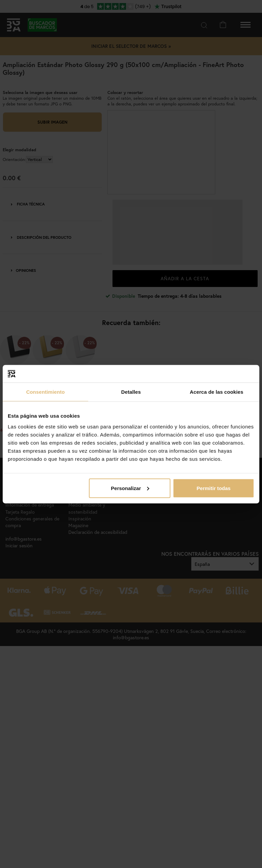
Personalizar (130, 488)
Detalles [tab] (131, 392)
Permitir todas (214, 488)
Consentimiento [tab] (46, 392)
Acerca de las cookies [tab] (217, 392)
